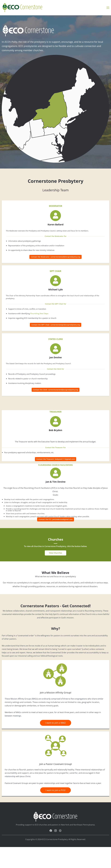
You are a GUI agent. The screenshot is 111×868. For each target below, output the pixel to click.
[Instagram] (55, 831)
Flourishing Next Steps (40, 313)
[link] (55, 663)
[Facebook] (51, 831)
